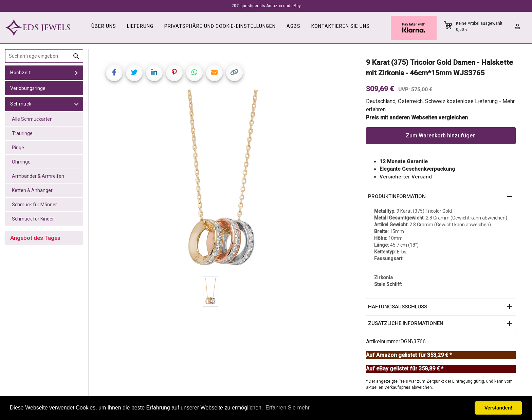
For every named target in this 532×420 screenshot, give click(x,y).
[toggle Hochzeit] (76, 73)
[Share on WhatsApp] (194, 73)
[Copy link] (234, 73)
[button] (441, 197)
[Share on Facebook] (114, 73)
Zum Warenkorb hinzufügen (441, 136)
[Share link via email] (214, 73)
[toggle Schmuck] (76, 104)
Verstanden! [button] (498, 408)
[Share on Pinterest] (174, 73)
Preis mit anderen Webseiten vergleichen (417, 118)
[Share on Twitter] (134, 73)
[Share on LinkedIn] (154, 73)
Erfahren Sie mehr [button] (288, 408)
